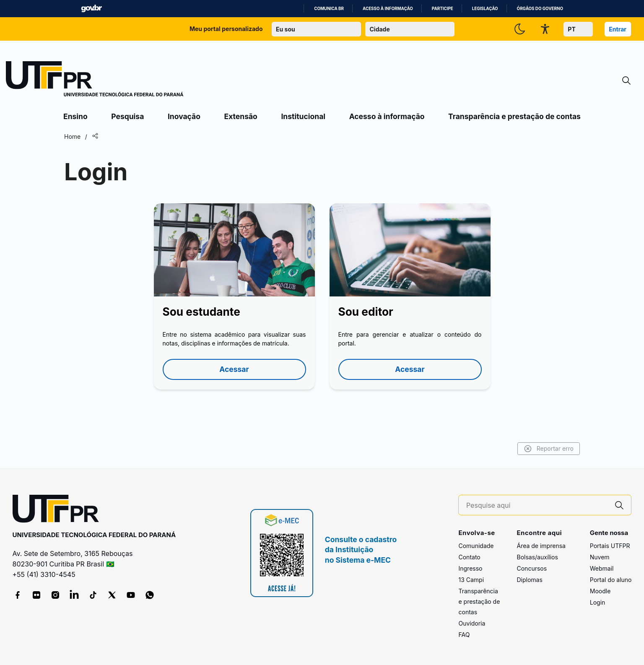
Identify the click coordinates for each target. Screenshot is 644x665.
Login (598, 602)
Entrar (618, 29)
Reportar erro (549, 449)
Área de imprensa (541, 546)
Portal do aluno (611, 580)
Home (72, 136)
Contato (469, 557)
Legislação (485, 9)
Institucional (303, 116)
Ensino (75, 116)
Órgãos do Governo (540, 9)
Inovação (184, 116)
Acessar (234, 369)
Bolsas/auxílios (537, 557)
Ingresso (470, 568)
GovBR (91, 9)
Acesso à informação (388, 9)
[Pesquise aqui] (537, 505)
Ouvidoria (472, 623)
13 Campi (471, 580)
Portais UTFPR (610, 546)
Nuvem (600, 557)
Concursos (532, 568)
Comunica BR (329, 9)
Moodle (600, 591)
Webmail (602, 568)
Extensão (241, 116)
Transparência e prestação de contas (514, 116)
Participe (443, 9)
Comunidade (476, 546)
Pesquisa (127, 116)
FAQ (464, 635)
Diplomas (529, 580)
